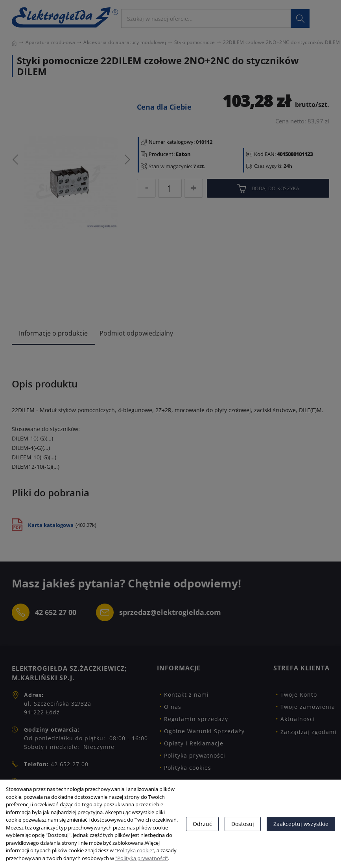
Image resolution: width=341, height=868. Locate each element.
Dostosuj (243, 824)
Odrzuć (202, 824)
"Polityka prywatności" (142, 858)
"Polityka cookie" (135, 850)
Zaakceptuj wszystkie (301, 824)
